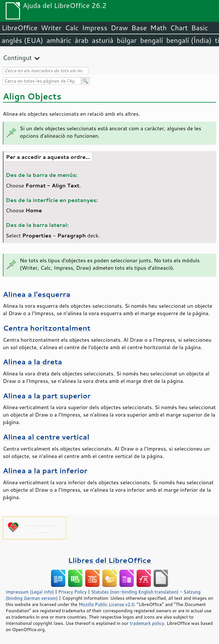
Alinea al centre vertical (46, 437)
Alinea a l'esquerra (37, 294)
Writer (51, 28)
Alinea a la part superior (47, 396)
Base (139, 28)
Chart (179, 28)
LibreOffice (20, 28)
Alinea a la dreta (33, 362)
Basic (199, 28)
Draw (119, 28)
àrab (82, 40)
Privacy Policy (72, 592)
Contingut (17, 58)
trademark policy (147, 623)
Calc (72, 28)
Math (159, 28)
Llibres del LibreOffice (109, 560)
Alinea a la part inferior (45, 470)
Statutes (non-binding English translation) (135, 592)
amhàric (59, 40)
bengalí (152, 40)
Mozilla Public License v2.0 (107, 604)
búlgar (127, 40)
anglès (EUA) (22, 40)
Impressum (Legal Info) (30, 592)
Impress (95, 28)
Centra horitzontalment (47, 328)
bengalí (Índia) (189, 40)
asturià (103, 40)
